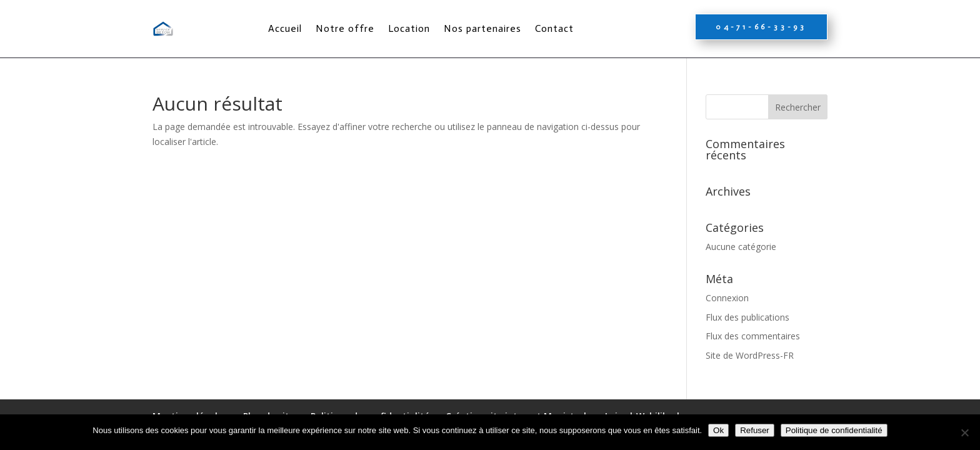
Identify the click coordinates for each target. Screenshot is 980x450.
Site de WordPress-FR (750, 355)
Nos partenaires (482, 28)
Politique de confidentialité (834, 430)
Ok (718, 430)
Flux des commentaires (753, 336)
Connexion (727, 298)
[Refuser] (964, 432)
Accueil (285, 28)
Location (409, 28)
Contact (554, 28)
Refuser (755, 430)
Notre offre (345, 28)
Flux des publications (747, 317)
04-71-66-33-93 (761, 27)
